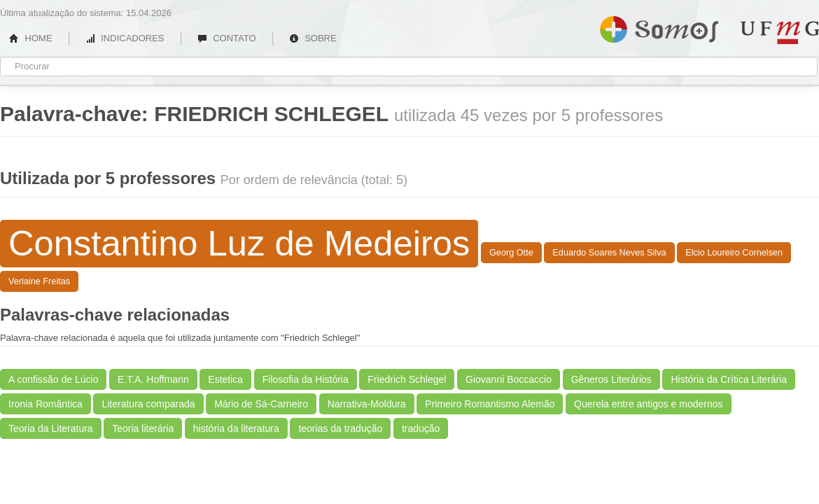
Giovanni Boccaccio (509, 379)
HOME (31, 38)
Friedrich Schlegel (407, 379)
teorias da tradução (340, 428)
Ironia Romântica (45, 404)
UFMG (780, 33)
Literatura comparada (148, 404)
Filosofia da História (306, 379)
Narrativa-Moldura (367, 404)
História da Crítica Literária (729, 379)
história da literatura (236, 428)
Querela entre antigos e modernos (648, 404)
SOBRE (313, 38)
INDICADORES (125, 38)
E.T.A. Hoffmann (153, 379)
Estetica (225, 379)
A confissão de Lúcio (53, 379)
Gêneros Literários (611, 379)
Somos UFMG (659, 27)
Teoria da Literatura (51, 428)
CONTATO (227, 38)
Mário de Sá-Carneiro (261, 404)
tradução (421, 428)
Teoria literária (143, 428)
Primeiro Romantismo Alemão (490, 404)
